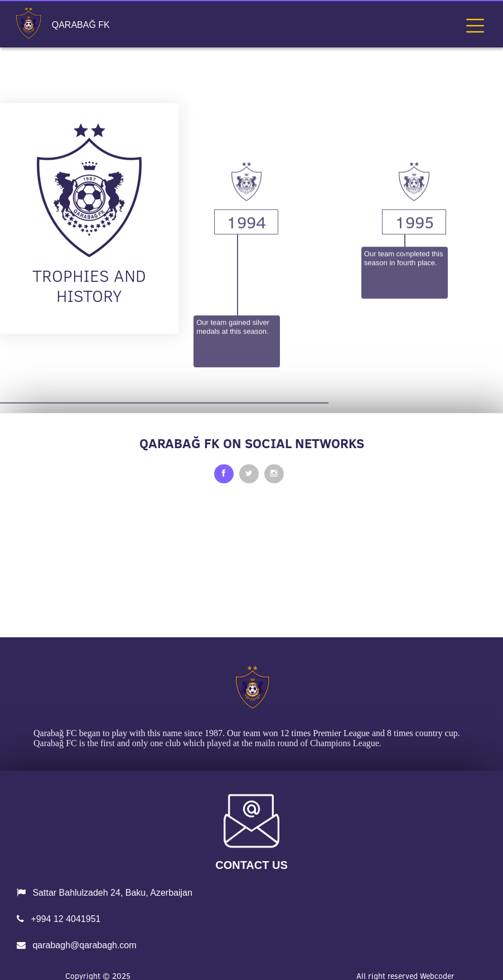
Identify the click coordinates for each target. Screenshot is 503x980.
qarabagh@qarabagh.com (77, 945)
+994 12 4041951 (59, 919)
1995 (414, 293)
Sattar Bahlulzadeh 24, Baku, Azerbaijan (105, 893)
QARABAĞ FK (81, 25)
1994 (246, 293)
